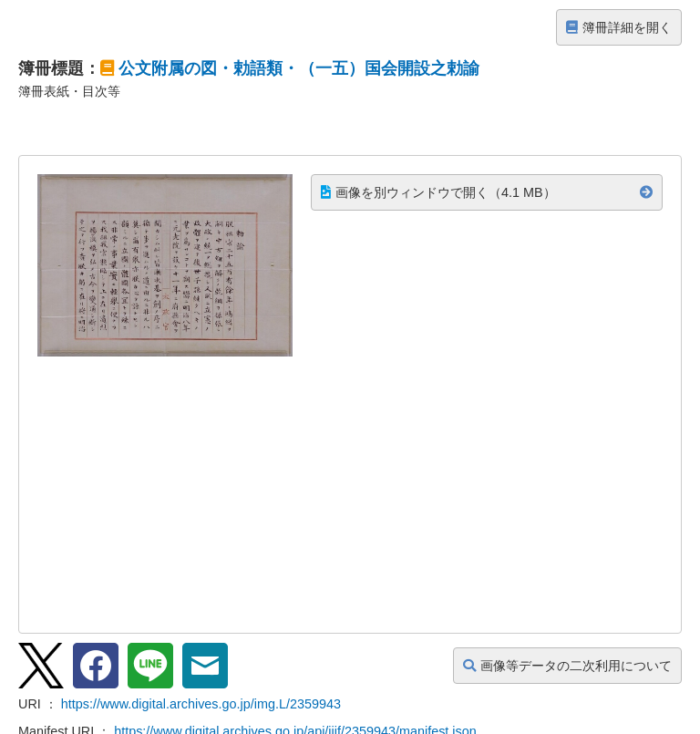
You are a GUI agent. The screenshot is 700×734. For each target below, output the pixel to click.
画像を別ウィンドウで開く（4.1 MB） (438, 192)
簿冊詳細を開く (619, 27)
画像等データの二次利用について (567, 666)
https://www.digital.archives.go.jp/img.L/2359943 (201, 704)
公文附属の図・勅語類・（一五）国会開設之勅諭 (299, 68)
